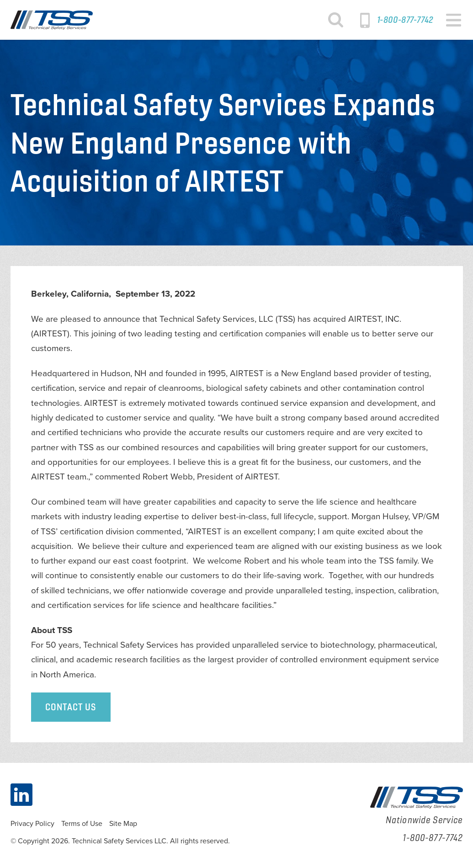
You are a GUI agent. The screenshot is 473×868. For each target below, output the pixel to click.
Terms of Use (82, 824)
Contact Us (71, 707)
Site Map (123, 824)
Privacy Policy (32, 824)
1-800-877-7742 (405, 20)
